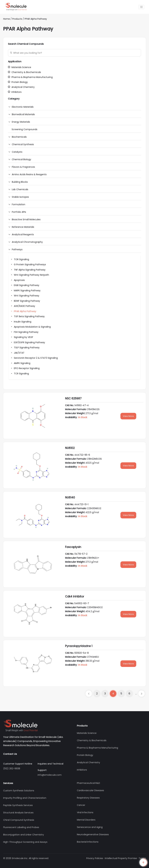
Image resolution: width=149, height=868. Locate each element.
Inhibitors (15, 92)
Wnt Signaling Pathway (25, 296)
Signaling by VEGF (22, 337)
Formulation (19, 204)
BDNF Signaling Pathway (25, 301)
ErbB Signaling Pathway (25, 285)
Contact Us (10, 754)
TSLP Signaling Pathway (25, 348)
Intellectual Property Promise (121, 858)
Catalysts (17, 152)
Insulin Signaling (21, 322)
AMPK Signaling (20, 363)
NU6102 (70, 448)
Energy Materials (21, 122)
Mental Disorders (86, 820)
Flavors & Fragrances (23, 167)
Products (18, 19)
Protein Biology (18, 82)
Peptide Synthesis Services (18, 805)
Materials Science (20, 67)
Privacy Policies (95, 858)
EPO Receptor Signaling (25, 368)
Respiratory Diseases (88, 798)
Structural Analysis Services (18, 813)
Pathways (17, 249)
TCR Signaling (20, 374)
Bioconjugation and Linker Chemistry (24, 835)
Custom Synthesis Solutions (19, 791)
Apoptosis (18, 280)
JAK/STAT (17, 353)
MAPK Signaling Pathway (25, 291)
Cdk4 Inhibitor (75, 597)
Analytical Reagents (23, 234)
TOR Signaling (20, 259)
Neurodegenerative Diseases (93, 834)
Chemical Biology (21, 159)
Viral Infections (85, 812)
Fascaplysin (73, 547)
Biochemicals (19, 137)
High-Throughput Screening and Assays (25, 842)
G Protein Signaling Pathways (28, 264)
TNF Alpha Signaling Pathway (28, 270)
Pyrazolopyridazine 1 (79, 646)
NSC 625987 (73, 398)
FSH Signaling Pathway (24, 332)
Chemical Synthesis (23, 144)
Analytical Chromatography (27, 242)
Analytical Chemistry (21, 87)
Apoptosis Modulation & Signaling (31, 327)
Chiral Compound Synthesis (19, 820)
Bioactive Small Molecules (26, 219)
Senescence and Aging (90, 827)
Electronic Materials (23, 107)
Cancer (81, 805)
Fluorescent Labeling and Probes (21, 827)
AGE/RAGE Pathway (23, 306)
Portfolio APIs (19, 212)
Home (7, 19)
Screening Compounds (24, 129)
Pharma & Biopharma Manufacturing (30, 77)
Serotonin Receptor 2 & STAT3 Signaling (34, 358)
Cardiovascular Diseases (90, 790)
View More (128, 416)
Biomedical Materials (23, 114)
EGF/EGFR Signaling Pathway (28, 342)
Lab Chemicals (20, 189)
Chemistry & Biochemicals (24, 72)
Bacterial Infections (88, 842)
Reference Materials (23, 227)
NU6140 (70, 497)
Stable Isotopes (20, 197)
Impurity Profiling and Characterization (25, 798)
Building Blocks (20, 182)
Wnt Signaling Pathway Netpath (30, 275)
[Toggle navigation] (141, 7)
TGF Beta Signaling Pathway (28, 316)
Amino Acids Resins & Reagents (29, 174)
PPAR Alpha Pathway (36, 19)
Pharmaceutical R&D (88, 783)
